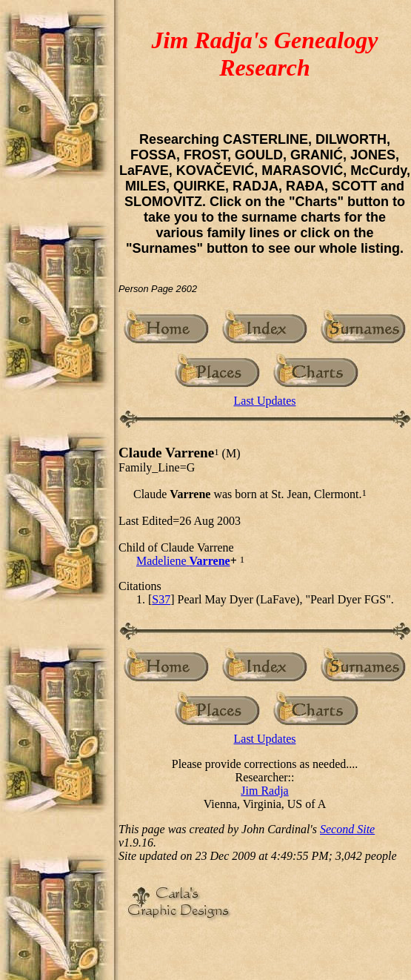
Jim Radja (264, 791)
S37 (161, 599)
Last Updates (265, 401)
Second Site (347, 829)
